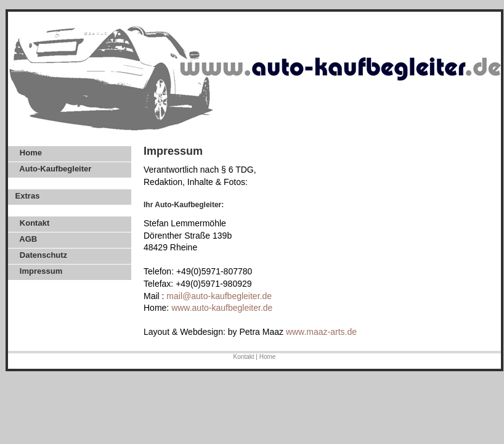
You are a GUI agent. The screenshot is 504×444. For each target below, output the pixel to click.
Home (27, 153)
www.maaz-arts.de (321, 332)
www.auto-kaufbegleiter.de (222, 308)
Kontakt (31, 223)
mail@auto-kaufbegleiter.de (219, 296)
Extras (26, 196)
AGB (25, 239)
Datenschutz (40, 255)
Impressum (38, 271)
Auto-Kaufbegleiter (52, 169)
